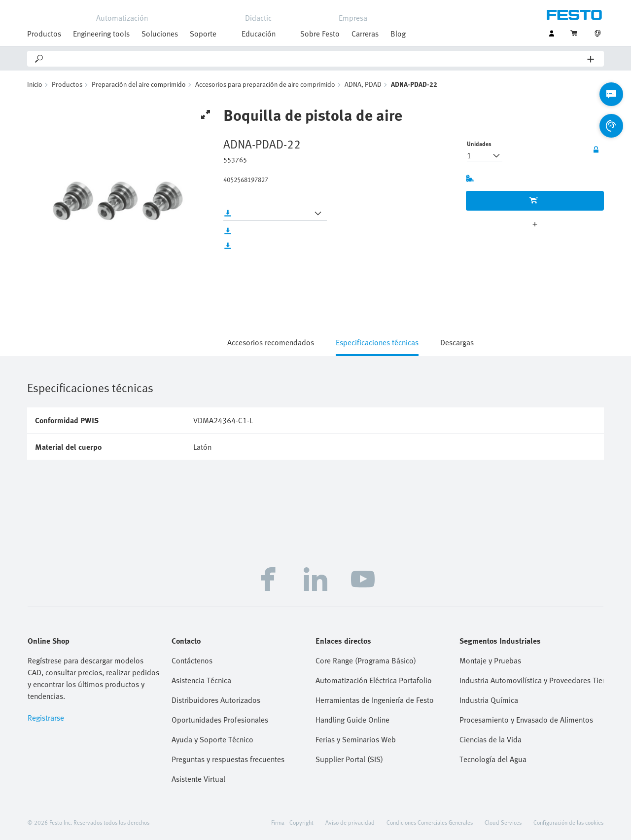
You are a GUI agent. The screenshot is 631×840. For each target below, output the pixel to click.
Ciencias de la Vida (491, 739)
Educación (259, 34)
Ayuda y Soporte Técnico (212, 739)
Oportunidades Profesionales (220, 720)
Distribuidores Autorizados (216, 700)
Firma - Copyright (292, 822)
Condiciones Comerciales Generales (430, 822)
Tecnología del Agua (493, 759)
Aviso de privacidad (350, 822)
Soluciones (160, 34)
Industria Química (489, 700)
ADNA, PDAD (363, 84)
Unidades (479, 144)
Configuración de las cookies (568, 822)
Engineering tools (101, 34)
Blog (398, 34)
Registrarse (46, 718)
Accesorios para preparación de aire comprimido (265, 84)
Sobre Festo (320, 34)
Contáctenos (192, 660)
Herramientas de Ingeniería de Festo (375, 700)
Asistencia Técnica (201, 680)
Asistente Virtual (198, 779)
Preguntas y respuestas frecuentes (228, 759)
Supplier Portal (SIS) (349, 759)
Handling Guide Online (352, 720)
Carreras (365, 34)
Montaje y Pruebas (490, 660)
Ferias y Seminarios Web (356, 739)
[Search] (316, 59)
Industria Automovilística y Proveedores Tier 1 (531, 680)
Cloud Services (503, 822)
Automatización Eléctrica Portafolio (374, 680)
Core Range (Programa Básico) (366, 660)
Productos (44, 34)
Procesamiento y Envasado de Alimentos (526, 720)
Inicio (35, 84)
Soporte (203, 34)
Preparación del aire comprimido (139, 84)
